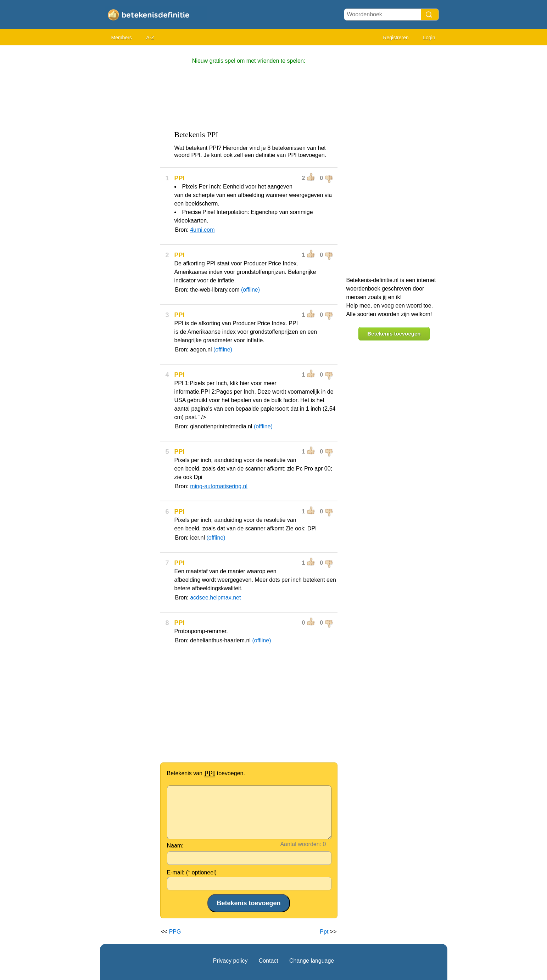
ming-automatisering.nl (219, 486)
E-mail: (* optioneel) (192, 872)
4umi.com (202, 230)
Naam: (175, 846)
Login (429, 38)
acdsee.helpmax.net (215, 598)
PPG (175, 932)
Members (122, 38)
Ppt (324, 932)
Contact (269, 961)
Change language (312, 961)
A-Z (150, 38)
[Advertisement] (128, 156)
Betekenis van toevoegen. (206, 773)
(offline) (250, 290)
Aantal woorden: (301, 844)
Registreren (396, 38)
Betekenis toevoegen (394, 334)
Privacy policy (230, 961)
